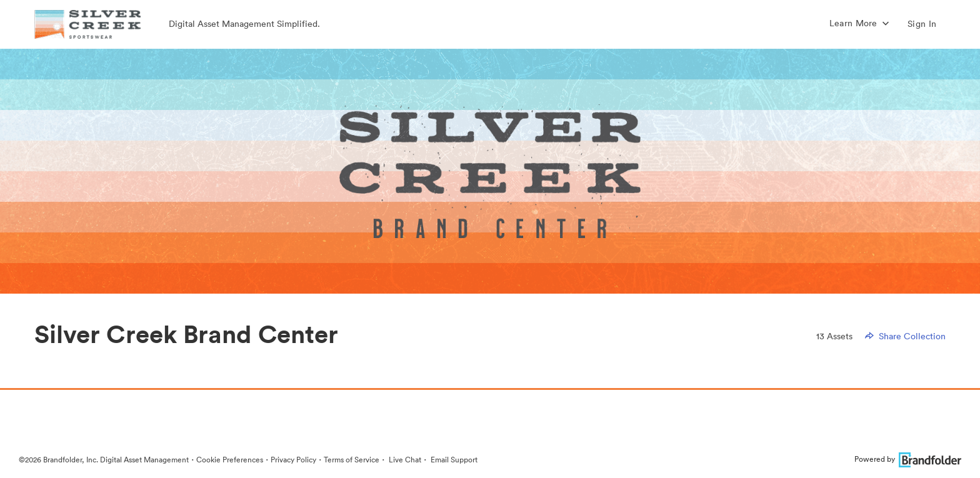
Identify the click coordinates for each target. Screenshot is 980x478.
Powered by (908, 459)
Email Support (453, 460)
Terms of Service (352, 460)
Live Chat (404, 460)
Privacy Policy (293, 460)
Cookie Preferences (230, 460)
